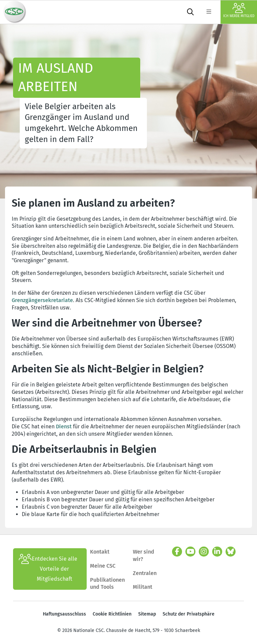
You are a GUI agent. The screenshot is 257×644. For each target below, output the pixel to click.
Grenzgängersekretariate (42, 300)
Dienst (64, 426)
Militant (143, 587)
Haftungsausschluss (64, 614)
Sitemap (147, 614)
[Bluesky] (231, 552)
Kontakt (100, 552)
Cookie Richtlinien (112, 614)
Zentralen (145, 573)
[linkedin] (217, 552)
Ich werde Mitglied (239, 11)
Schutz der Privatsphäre (189, 614)
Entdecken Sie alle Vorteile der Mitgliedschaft (48, 569)
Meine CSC (103, 566)
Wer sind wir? (144, 555)
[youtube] (190, 552)
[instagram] (204, 552)
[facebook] (177, 552)
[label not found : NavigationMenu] (209, 12)
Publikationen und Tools (107, 584)
